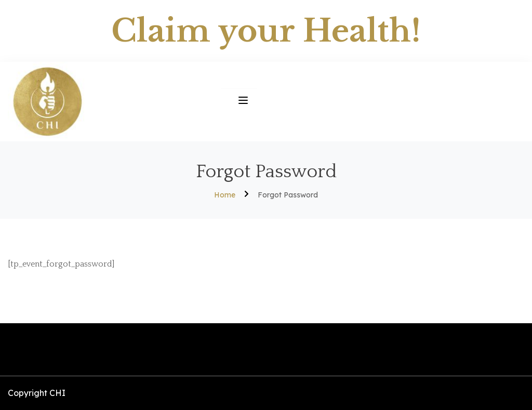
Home (225, 195)
